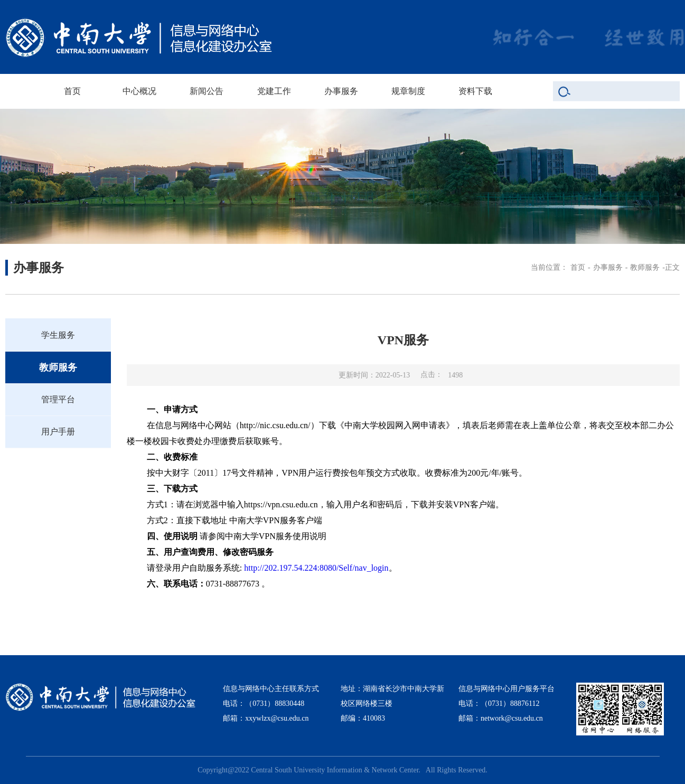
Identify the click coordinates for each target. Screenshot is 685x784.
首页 (72, 91)
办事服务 (341, 91)
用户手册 (58, 432)
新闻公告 (207, 91)
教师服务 (645, 267)
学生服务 (58, 335)
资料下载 (475, 91)
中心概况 (139, 91)
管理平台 (58, 399)
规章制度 (408, 91)
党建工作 (274, 91)
